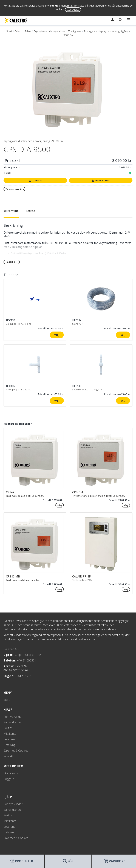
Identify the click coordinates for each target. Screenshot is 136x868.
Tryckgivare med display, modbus (23, 580)
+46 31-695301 (27, 660)
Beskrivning (11, 211)
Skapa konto (101, 181)
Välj (57, 335)
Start (9, 31)
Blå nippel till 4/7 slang (19, 324)
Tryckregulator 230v (82, 580)
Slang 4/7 (77, 324)
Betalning (9, 745)
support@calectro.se (28, 655)
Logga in (35, 181)
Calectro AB (11, 649)
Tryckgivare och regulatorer (50, 31)
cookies (55, 6)
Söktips (8, 728)
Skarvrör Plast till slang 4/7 (87, 389)
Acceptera (73, 10)
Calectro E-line (23, 31)
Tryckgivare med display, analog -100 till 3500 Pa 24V (99, 496)
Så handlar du (12, 722)
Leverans (9, 739)
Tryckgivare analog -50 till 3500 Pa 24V (25, 496)
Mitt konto (10, 734)
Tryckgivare (75, 31)
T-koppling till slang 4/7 (19, 389)
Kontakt (8, 756)
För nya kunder (13, 717)
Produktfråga (15, 189)
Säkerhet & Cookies (16, 751)
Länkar (31, 211)
